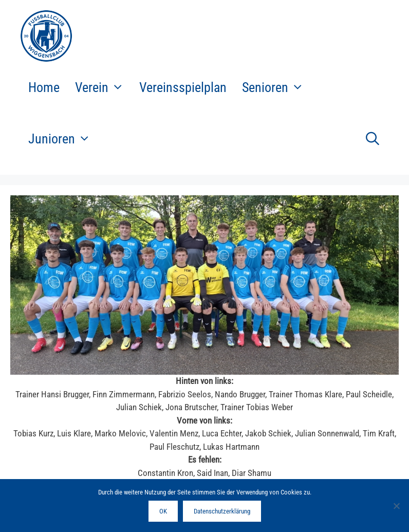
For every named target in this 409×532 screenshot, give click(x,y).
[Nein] (396, 506)
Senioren (277, 87)
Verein (103, 87)
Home (44, 87)
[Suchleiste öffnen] (372, 139)
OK (163, 511)
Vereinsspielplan (183, 87)
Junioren (63, 139)
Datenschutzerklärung (222, 511)
